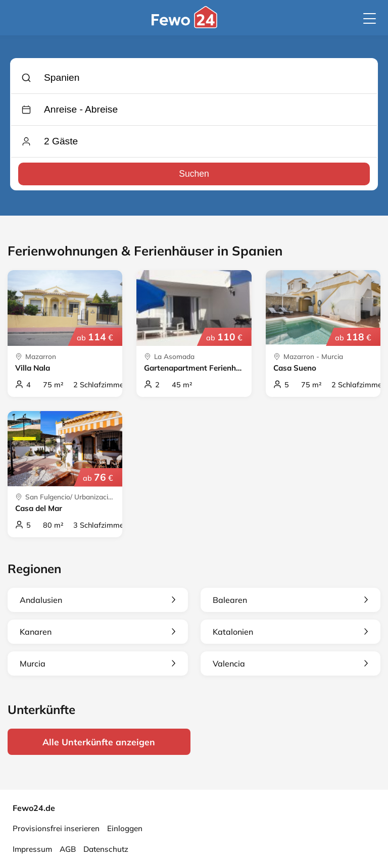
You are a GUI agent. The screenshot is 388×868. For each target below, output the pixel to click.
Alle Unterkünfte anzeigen (99, 742)
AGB (68, 849)
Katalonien (291, 632)
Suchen (194, 174)
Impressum (32, 849)
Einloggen (125, 828)
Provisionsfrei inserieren (56, 828)
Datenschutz (106, 849)
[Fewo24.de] (186, 26)
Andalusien (98, 600)
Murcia (98, 663)
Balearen (291, 600)
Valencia (291, 663)
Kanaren (98, 632)
